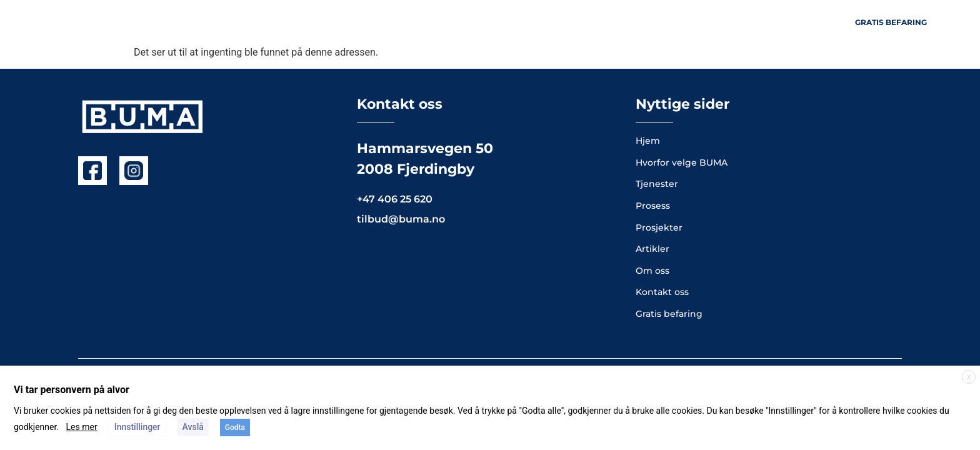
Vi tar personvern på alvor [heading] (72, 390)
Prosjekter (504, 22)
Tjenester (428, 22)
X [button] (969, 377)
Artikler (700, 22)
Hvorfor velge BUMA (682, 162)
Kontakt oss (775, 22)
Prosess (637, 22)
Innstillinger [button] (137, 427)
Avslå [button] (193, 427)
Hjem (370, 22)
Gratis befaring (669, 314)
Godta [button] (235, 427)
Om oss (574, 22)
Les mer (82, 427)
